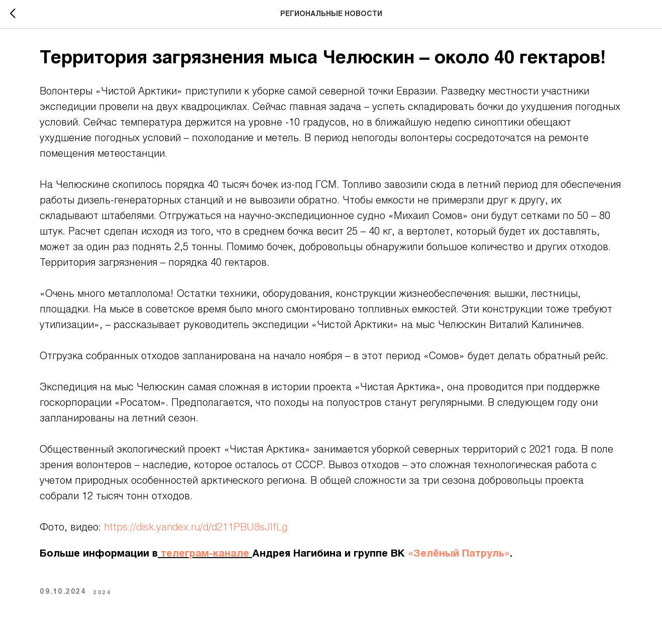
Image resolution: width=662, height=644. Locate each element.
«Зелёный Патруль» (459, 554)
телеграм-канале (205, 554)
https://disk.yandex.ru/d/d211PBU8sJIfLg (196, 528)
